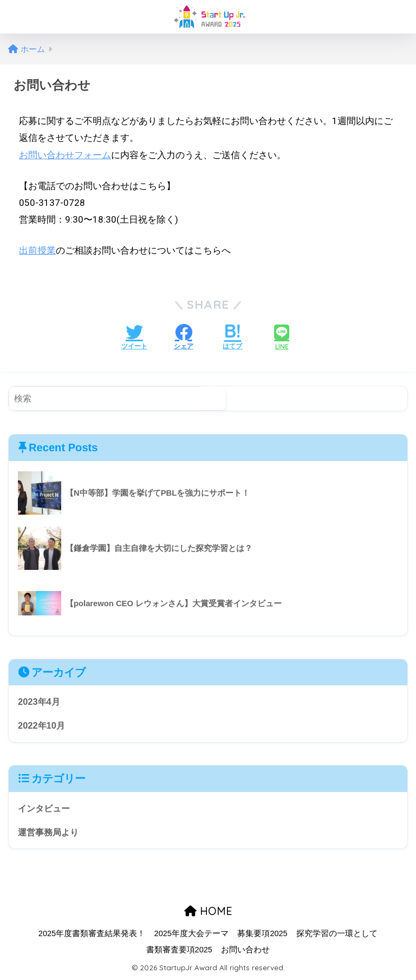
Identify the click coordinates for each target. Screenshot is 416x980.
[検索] (213, 398)
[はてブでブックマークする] (232, 338)
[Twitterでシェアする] (134, 338)
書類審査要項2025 (179, 951)
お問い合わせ (245, 951)
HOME (208, 912)
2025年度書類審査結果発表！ (92, 935)
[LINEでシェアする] (282, 338)
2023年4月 (40, 701)
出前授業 (37, 250)
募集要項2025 (262, 935)
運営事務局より (50, 833)
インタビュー (45, 809)
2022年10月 (42, 726)
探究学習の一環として (337, 935)
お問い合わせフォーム (65, 155)
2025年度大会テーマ (191, 935)
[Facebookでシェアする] (184, 338)
